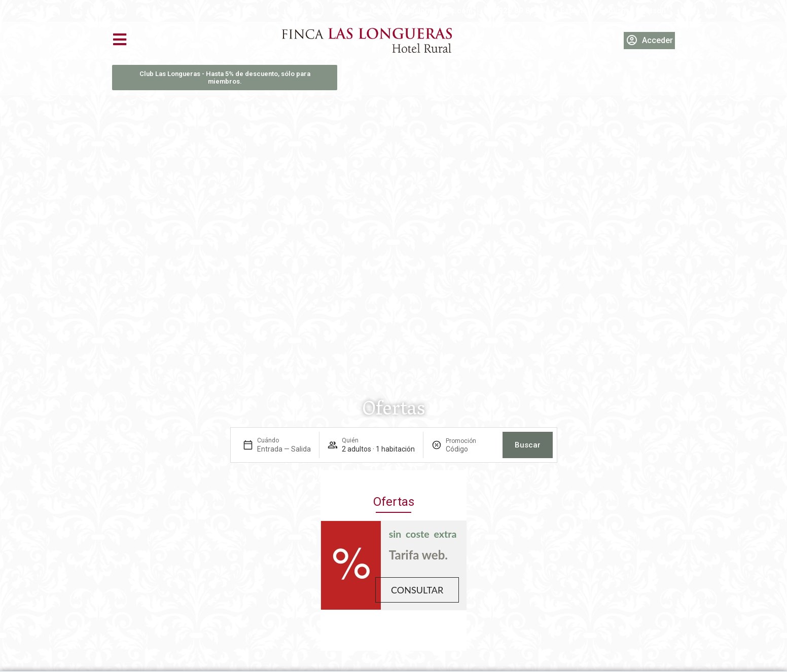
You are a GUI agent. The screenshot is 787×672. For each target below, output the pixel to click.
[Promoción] (470, 449)
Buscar (528, 445)
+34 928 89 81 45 (514, 11)
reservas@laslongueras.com (421, 11)
